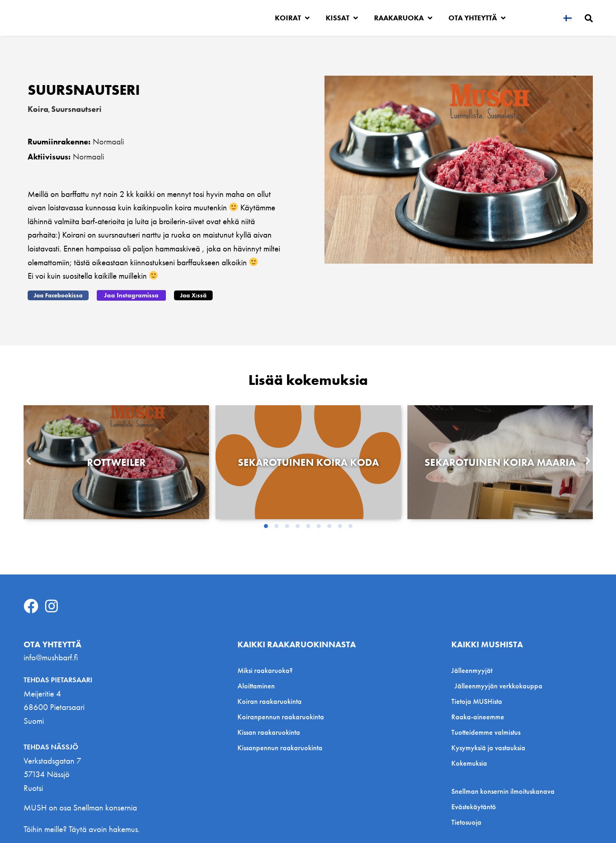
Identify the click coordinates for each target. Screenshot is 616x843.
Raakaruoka (403, 18)
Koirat (292, 18)
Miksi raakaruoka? (265, 669)
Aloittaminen (256, 685)
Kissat (342, 18)
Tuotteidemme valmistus (486, 731)
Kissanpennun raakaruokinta (280, 747)
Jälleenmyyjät (474, 669)
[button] (58, 295)
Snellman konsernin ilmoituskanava (503, 791)
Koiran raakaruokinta (270, 700)
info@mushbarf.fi (51, 656)
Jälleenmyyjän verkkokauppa (498, 685)
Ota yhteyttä (477, 18)
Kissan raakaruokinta (269, 731)
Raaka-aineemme (478, 716)
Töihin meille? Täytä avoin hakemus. (82, 828)
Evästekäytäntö (474, 806)
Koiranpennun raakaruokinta (281, 716)
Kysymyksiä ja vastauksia (488, 747)
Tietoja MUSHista (477, 700)
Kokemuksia (469, 762)
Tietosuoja (466, 821)
